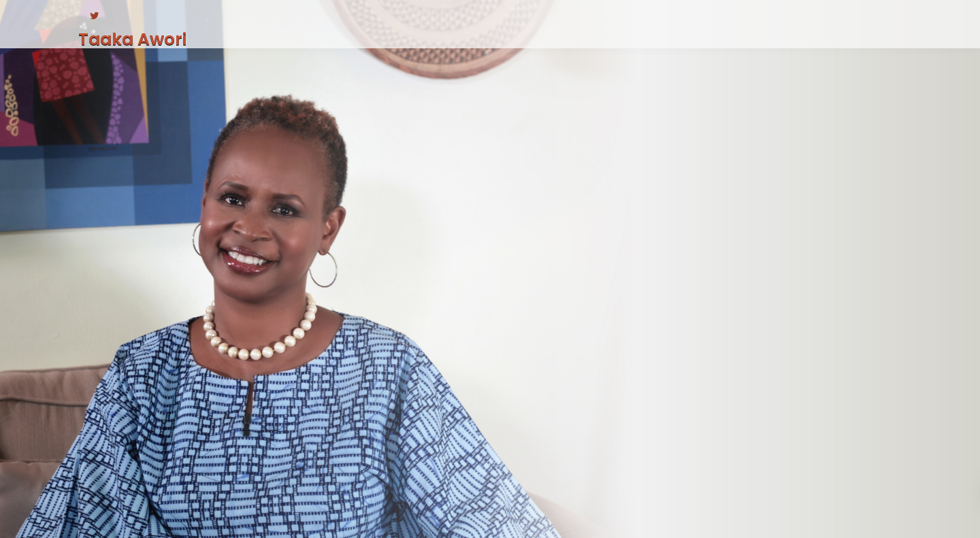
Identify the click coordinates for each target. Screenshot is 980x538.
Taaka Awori (132, 39)
